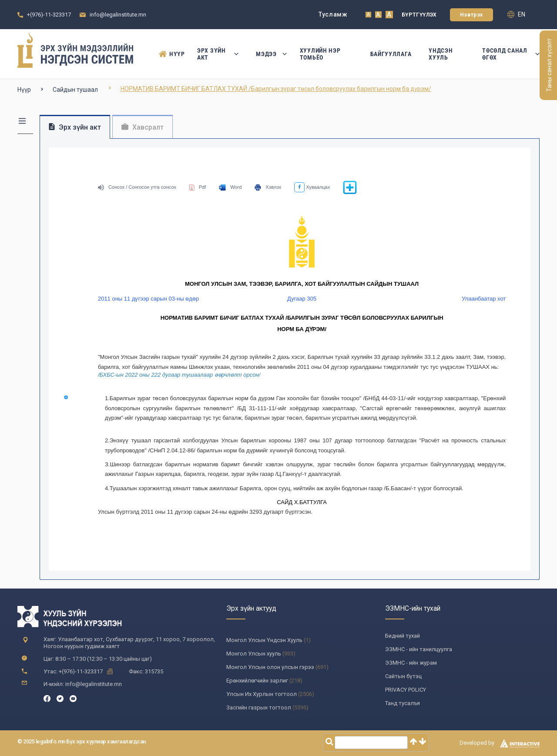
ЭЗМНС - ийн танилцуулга (419, 649)
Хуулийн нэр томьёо (320, 54)
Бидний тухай (403, 636)
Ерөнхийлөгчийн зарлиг (257, 681)
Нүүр (169, 54)
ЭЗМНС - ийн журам (411, 663)
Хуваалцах (312, 187)
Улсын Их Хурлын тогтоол (262, 694)
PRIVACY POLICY (406, 690)
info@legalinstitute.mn (118, 15)
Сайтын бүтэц (403, 676)
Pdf (198, 187)
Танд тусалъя (403, 703)
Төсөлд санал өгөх (511, 54)
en (516, 14)
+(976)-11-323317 (49, 15)
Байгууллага (391, 54)
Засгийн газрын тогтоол (259, 707)
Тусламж (333, 14)
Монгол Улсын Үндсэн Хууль (264, 640)
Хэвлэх (268, 187)
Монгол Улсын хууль (254, 654)
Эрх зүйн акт (218, 54)
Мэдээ (269, 54)
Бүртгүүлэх (419, 15)
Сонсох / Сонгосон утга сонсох (137, 187)
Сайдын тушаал (75, 90)
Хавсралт (143, 127)
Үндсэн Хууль (441, 54)
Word (230, 187)
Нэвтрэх (471, 15)
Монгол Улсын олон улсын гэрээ (270, 667)
